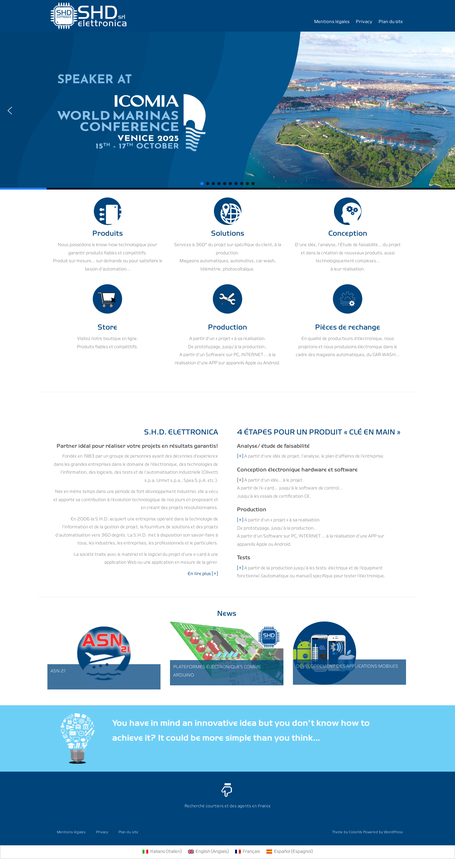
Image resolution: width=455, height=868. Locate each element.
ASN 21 (58, 671)
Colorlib (355, 832)
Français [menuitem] (251, 852)
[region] (227, 111)
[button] (227, 111)
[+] (240, 456)
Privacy (364, 22)
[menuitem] (162, 852)
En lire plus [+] (203, 574)
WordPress (393, 832)
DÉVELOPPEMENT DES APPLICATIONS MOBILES (347, 667)
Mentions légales (332, 22)
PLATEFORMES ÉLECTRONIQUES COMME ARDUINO (217, 671)
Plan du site (391, 22)
